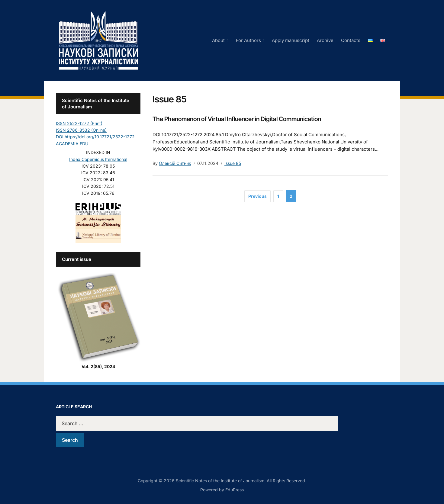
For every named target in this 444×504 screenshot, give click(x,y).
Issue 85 (233, 163)
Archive (325, 40)
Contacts (351, 40)
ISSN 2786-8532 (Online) (81, 130)
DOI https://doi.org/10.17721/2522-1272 (95, 137)
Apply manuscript (291, 40)
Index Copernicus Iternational (98, 159)
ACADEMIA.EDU (72, 144)
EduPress (235, 490)
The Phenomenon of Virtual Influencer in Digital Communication (237, 119)
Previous (257, 196)
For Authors (248, 40)
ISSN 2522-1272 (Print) (79, 123)
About (218, 40)
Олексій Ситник (175, 163)
